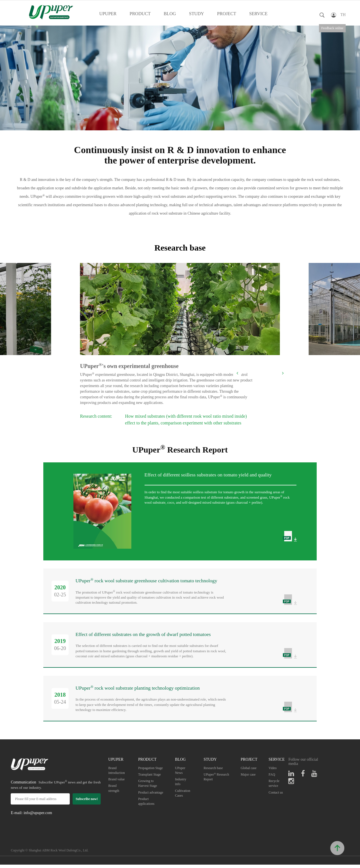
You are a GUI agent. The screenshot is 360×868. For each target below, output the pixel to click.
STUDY (196, 14)
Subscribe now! (87, 802)
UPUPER (108, 14)
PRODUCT (140, 14)
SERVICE (258, 14)
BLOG (170, 14)
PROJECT (227, 14)
